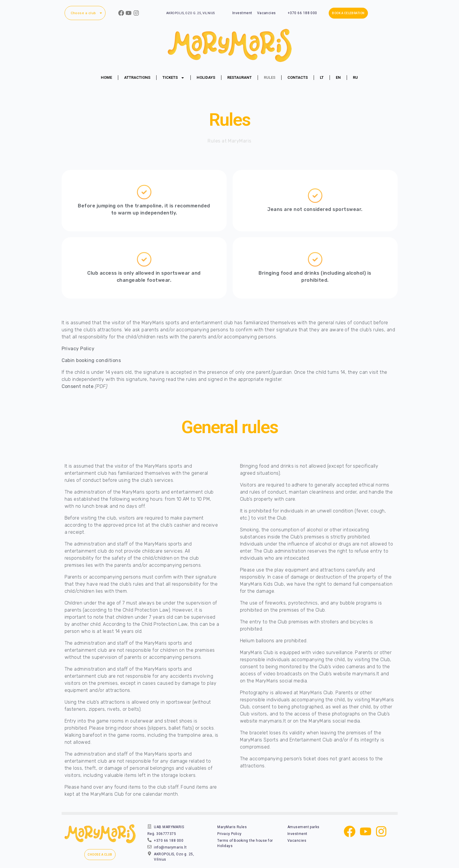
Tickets (173, 78)
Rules (270, 77)
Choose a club (87, 13)
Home (106, 77)
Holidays (206, 77)
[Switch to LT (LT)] (322, 78)
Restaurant (240, 77)
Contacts (298, 77)
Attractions (137, 77)
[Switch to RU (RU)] (355, 78)
